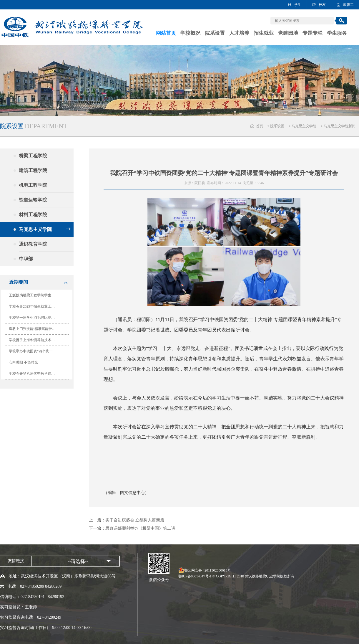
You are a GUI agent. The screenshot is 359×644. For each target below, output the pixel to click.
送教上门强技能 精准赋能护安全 (34, 329)
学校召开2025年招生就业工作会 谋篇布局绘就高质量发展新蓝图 (34, 306)
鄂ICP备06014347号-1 (195, 576)
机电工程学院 (45, 185)
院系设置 (215, 33)
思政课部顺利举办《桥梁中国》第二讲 (140, 528)
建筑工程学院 (45, 170)
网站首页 (166, 33)
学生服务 (337, 33)
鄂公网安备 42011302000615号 (208, 570)
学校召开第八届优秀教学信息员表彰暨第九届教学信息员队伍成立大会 (34, 374)
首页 (260, 126)
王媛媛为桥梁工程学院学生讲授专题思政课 (34, 295)
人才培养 (239, 33)
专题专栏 (313, 33)
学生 (298, 5)
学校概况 (190, 33)
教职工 (348, 5)
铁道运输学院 (45, 200)
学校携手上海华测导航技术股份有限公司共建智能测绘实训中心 (34, 340)
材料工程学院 (45, 215)
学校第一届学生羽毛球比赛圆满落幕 (34, 318)
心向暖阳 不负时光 (23, 362)
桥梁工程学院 (45, 156)
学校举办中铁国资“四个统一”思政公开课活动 (34, 351)
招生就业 (264, 33)
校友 (322, 5)
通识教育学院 (45, 244)
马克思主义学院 (304, 126)
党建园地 (288, 33)
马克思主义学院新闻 (340, 126)
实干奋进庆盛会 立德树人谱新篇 (135, 520)
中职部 (45, 259)
